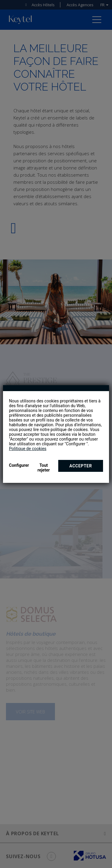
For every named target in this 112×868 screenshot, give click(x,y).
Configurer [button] (19, 465)
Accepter (81, 466)
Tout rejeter (43, 468)
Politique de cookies (28, 449)
